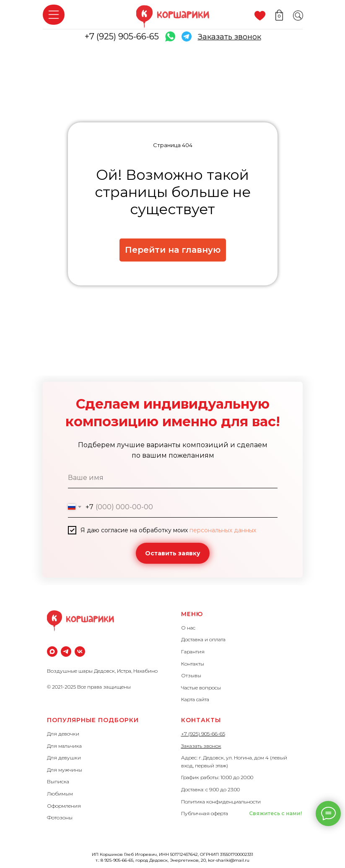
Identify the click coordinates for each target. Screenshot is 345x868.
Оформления (64, 806)
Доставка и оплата (203, 639)
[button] (230, 37)
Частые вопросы (201, 688)
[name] (173, 478)
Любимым (60, 794)
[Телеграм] (66, 652)
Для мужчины (65, 770)
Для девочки (63, 734)
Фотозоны (60, 817)
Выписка (58, 781)
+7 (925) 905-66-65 (122, 36)
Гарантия (193, 652)
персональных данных (223, 530)
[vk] (80, 652)
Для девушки (64, 758)
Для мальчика (64, 746)
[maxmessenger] (52, 652)
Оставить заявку (173, 553)
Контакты (193, 664)
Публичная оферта (205, 813)
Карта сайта (195, 699)
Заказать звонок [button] (201, 746)
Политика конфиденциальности (221, 802)
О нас (188, 628)
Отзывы (191, 675)
